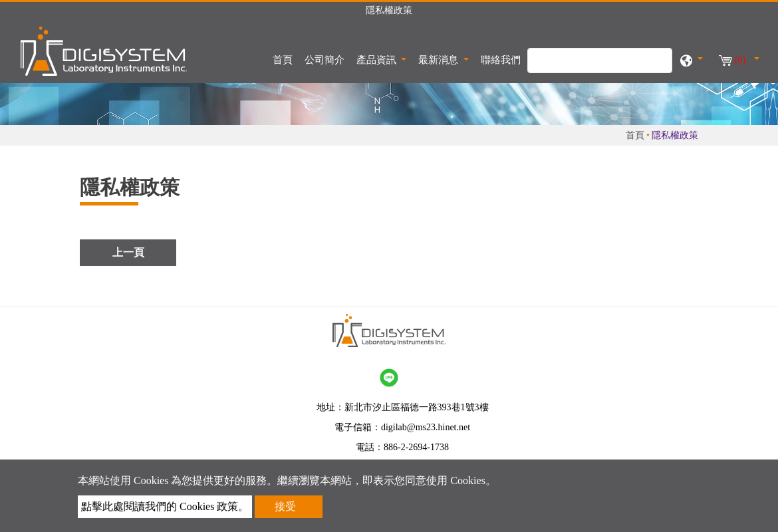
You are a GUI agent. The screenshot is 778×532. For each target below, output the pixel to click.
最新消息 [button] (440, 60)
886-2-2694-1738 (416, 447)
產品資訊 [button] (378, 60)
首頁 (285, 59)
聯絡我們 (501, 60)
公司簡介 (324, 60)
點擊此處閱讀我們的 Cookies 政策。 (165, 506)
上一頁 (128, 252)
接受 (285, 506)
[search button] (655, 67)
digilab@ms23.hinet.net (426, 427)
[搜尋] (600, 61)
